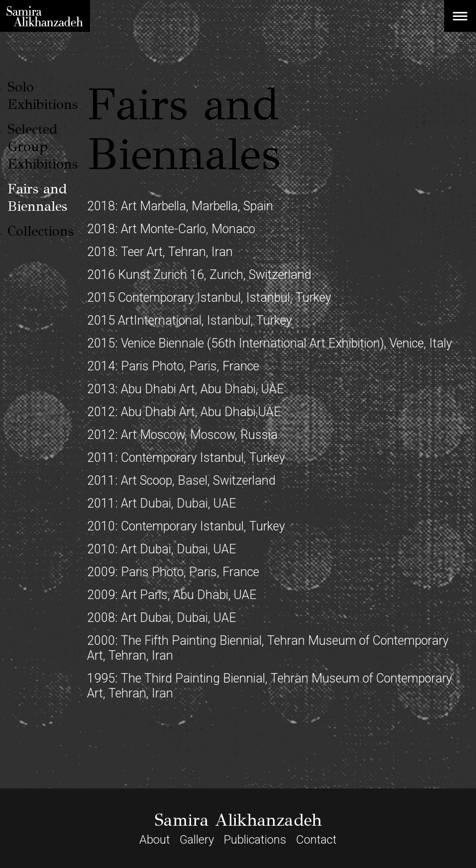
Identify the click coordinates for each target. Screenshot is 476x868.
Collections (41, 231)
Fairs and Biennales (37, 197)
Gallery (197, 840)
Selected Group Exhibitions (43, 146)
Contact (316, 840)
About (155, 840)
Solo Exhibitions (43, 95)
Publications (255, 840)
